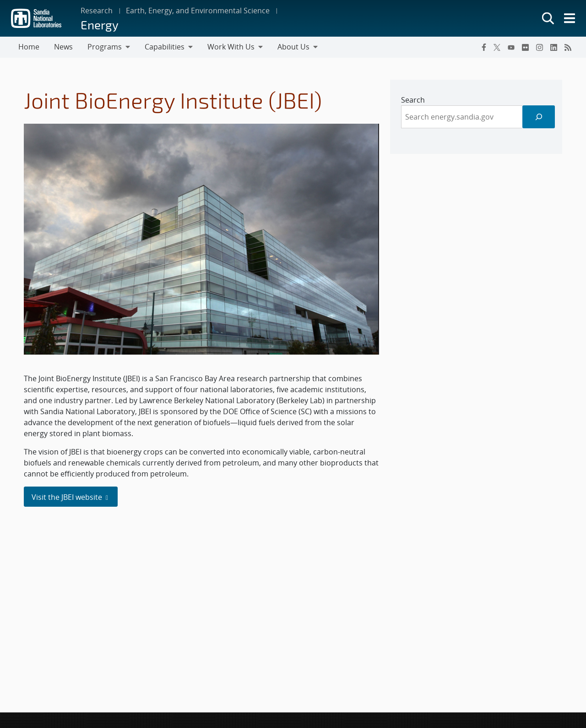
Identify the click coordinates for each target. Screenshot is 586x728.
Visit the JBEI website (71, 497)
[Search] (539, 117)
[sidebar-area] (476, 117)
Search (413, 100)
